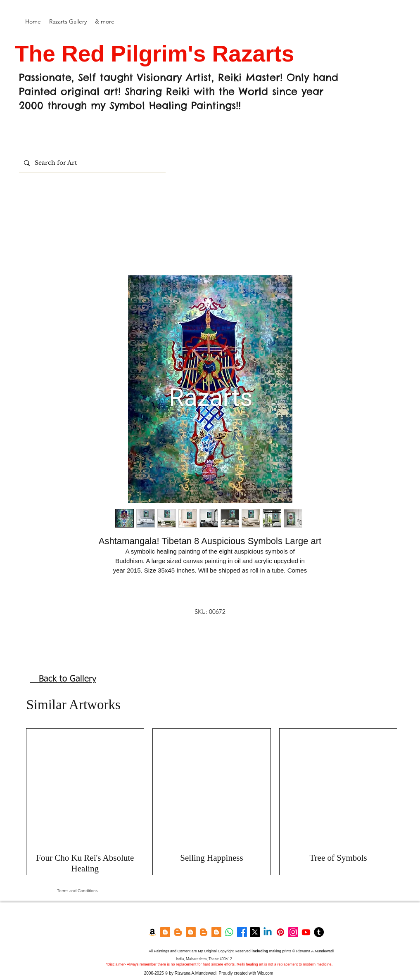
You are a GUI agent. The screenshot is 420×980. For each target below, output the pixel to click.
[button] (68, 22)
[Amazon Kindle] (152, 932)
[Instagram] (293, 932)
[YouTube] (306, 932)
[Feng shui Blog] (216, 932)
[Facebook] (242, 932)
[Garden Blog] (204, 932)
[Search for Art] (91, 163)
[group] (212, 802)
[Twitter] (255, 932)
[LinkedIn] (268, 932)
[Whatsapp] (229, 932)
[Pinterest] (280, 932)
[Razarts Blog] (178, 932)
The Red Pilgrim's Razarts (158, 54)
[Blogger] (165, 932)
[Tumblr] (319, 932)
